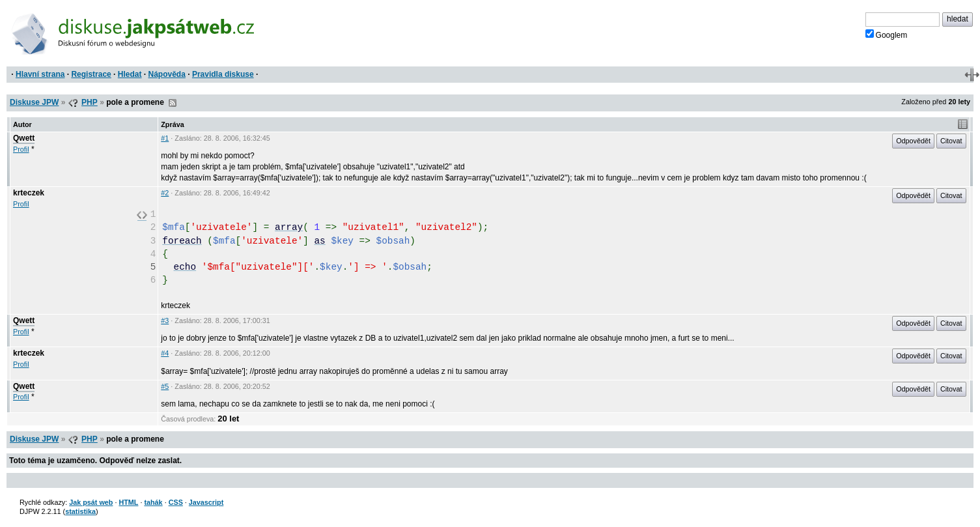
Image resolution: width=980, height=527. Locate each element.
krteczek (29, 193)
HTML (128, 502)
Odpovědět (913, 141)
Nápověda (167, 74)
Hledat (130, 74)
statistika (80, 511)
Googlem (887, 35)
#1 (165, 138)
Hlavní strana (40, 74)
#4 (165, 353)
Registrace (91, 74)
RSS (173, 103)
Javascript (206, 502)
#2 (165, 193)
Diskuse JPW (34, 102)
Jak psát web (91, 502)
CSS (176, 502)
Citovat (951, 141)
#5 (165, 386)
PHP (90, 102)
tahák (153, 502)
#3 (165, 320)
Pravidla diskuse (223, 74)
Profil (21, 149)
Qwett (24, 138)
